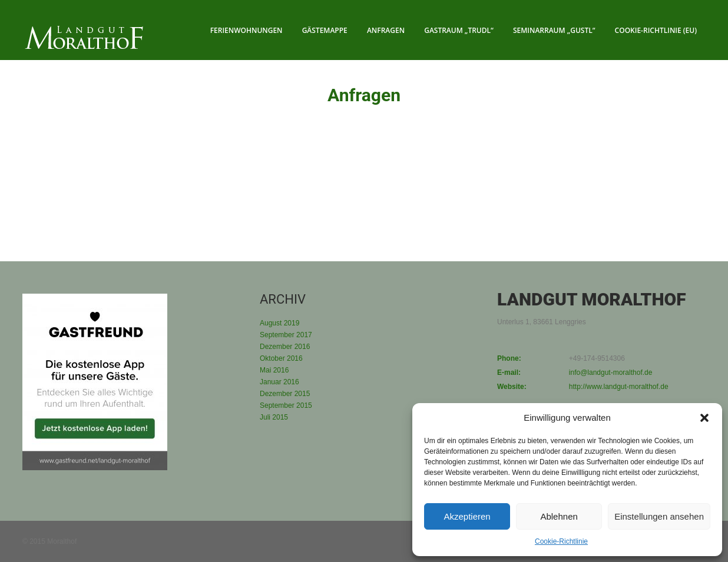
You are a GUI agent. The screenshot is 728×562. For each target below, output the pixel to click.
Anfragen (386, 30)
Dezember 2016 (285, 347)
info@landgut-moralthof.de (611, 373)
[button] (704, 418)
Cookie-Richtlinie (561, 541)
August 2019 (279, 323)
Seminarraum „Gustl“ (554, 30)
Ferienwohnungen (246, 30)
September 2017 (286, 335)
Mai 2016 (274, 370)
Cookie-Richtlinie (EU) (656, 30)
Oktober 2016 (281, 358)
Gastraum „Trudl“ (459, 30)
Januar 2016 (279, 382)
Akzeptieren (467, 516)
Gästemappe (325, 30)
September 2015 (286, 405)
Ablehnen (559, 516)
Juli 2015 (274, 417)
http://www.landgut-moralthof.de (619, 387)
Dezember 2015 (285, 394)
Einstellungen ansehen (659, 516)
